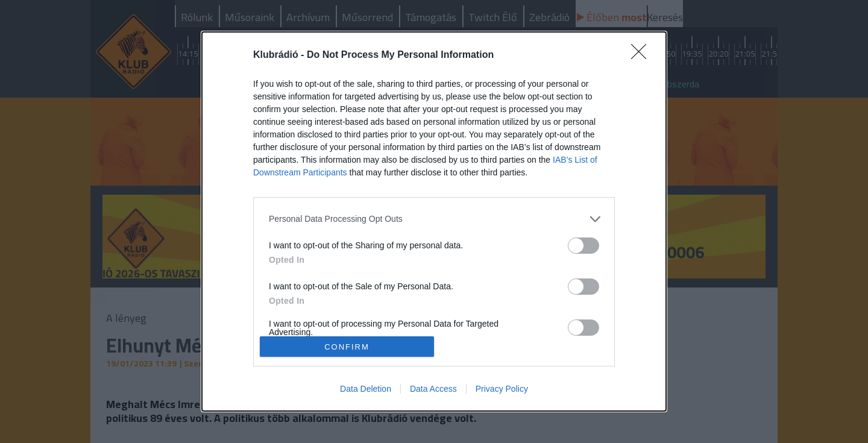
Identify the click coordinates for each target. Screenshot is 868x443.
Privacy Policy (502, 389)
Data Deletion (366, 389)
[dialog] (434, 222)
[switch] (583, 246)
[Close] (643, 55)
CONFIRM (347, 347)
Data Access (433, 389)
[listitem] (434, 219)
